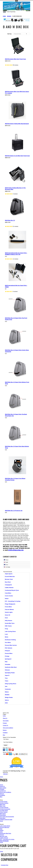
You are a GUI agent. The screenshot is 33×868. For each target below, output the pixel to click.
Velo (6, 686)
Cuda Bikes (8, 593)
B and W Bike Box (10, 577)
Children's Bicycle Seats (6, 820)
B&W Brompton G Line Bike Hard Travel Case (17, 156)
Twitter (7, 750)
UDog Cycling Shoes (11, 684)
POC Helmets (9, 648)
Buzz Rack (8, 582)
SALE (1, 821)
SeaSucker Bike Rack (11, 667)
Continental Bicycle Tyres (12, 590)
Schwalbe (8, 664)
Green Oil (8, 615)
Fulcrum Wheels (9, 610)
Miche (7, 637)
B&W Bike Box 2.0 (10, 220)
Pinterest (13, 750)
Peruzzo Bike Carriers (11, 645)
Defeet (7, 599)
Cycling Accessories (5, 809)
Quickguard (8, 659)
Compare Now (5, 865)
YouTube (10, 750)
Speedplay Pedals (10, 673)
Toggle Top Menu (17, 1)
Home (4, 16)
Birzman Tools (9, 579)
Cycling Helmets (4, 807)
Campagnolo (8, 585)
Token (7, 681)
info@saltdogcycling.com (16, 550)
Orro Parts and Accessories (7, 817)
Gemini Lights (9, 612)
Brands (9, 16)
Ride (6, 662)
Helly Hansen (9, 621)
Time (6, 678)
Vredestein (8, 689)
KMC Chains (8, 626)
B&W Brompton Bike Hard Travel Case (15, 59)
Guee (6, 618)
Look (6, 634)
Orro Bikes (8, 642)
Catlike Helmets (9, 588)
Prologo (7, 656)
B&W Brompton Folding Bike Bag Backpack (17, 124)
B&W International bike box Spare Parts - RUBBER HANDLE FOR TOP (16, 254)
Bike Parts (3, 804)
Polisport (7, 651)
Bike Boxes (3, 814)
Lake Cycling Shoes (10, 631)
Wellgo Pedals (9, 697)
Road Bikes (3, 815)
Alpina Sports (9, 574)
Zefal (6, 703)
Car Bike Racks (4, 811)
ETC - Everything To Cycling (13, 601)
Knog (6, 629)
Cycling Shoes (4, 802)
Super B (7, 675)
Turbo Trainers (4, 812)
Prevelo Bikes (9, 653)
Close (1, 777)
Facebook (4, 750)
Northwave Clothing (10, 640)
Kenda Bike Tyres (10, 623)
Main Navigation (4, 12)
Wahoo (7, 692)
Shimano (7, 670)
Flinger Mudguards (10, 604)
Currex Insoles (9, 596)
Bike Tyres (3, 806)
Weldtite (7, 695)
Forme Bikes (8, 607)
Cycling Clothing (4, 803)
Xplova (7, 700)
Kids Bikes (3, 818)
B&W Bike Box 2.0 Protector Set (14, 511)
